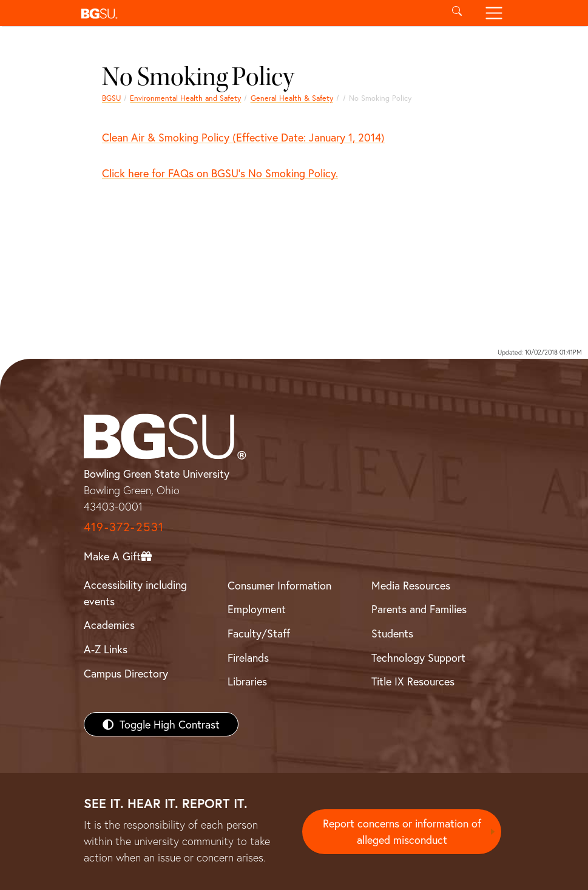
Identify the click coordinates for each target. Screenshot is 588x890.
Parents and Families (419, 609)
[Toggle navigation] (494, 13)
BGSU (111, 98)
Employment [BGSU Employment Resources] (257, 609)
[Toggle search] (457, 13)
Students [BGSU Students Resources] (392, 633)
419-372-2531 (124, 527)
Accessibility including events (135, 593)
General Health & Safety (292, 98)
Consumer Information (279, 585)
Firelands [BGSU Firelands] (248, 657)
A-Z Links (106, 649)
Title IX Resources (413, 681)
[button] (258, 13)
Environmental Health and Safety (185, 98)
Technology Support (418, 657)
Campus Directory (126, 673)
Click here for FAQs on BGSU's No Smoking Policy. (220, 173)
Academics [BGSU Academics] (109, 625)
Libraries (247, 681)
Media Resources (411, 585)
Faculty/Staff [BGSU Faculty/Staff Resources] (259, 633)
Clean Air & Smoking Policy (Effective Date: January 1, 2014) (243, 137)
